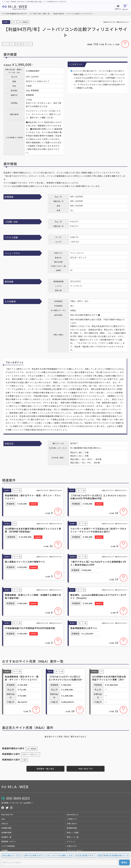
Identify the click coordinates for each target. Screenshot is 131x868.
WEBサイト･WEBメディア (31, 754)
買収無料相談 (72, 828)
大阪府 (24, 760)
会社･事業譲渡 (31, 749)
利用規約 (5, 850)
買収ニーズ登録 (73, 832)
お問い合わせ (72, 823)
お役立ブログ (72, 846)
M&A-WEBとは (72, 815)
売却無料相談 (6, 828)
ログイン (118, 9)
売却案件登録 (6, 832)
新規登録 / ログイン (9, 841)
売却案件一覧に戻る (45, 769)
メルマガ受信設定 (8, 846)
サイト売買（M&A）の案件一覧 (40, 14)
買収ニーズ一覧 (73, 837)
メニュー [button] (125, 9)
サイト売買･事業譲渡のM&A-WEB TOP (14, 14)
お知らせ (5, 823)
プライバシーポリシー (75, 850)
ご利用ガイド (72, 819)
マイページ (71, 841)
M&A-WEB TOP (86, 769)
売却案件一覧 (6, 837)
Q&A (3, 819)
